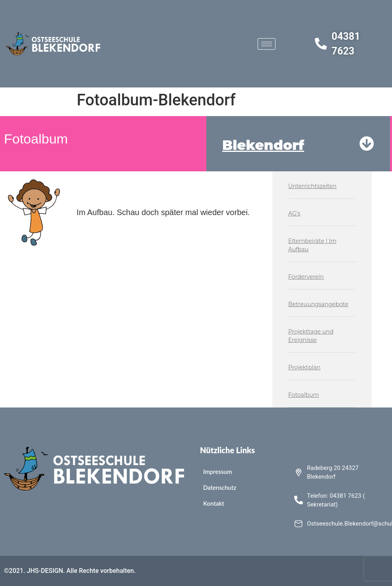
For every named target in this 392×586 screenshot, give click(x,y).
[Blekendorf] (367, 144)
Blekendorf (263, 145)
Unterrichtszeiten (312, 186)
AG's (294, 213)
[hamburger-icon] (267, 44)
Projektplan (304, 367)
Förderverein (306, 277)
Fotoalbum (304, 395)
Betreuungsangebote (318, 304)
